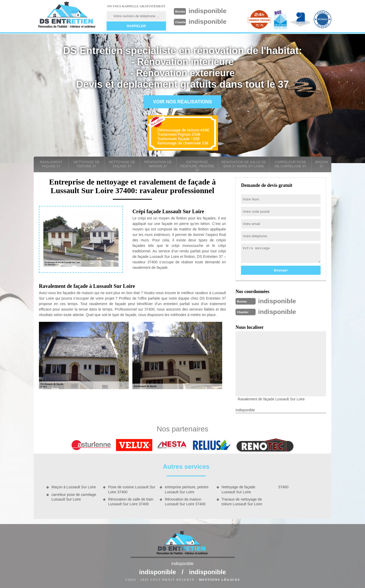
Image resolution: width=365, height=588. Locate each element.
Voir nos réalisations (182, 102)
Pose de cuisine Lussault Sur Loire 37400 (132, 489)
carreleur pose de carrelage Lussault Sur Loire (74, 496)
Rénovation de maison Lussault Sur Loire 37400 (185, 501)
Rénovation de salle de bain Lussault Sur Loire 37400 (131, 501)
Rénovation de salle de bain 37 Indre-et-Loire (244, 164)
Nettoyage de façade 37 (122, 164)
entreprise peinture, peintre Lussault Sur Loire (187, 489)
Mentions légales (219, 579)
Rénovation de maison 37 (158, 164)
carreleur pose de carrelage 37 (291, 164)
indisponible (209, 11)
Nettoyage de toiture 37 (87, 164)
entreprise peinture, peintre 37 (197, 166)
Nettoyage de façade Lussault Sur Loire (239, 489)
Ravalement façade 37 (51, 164)
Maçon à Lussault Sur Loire (74, 486)
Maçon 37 (321, 164)
